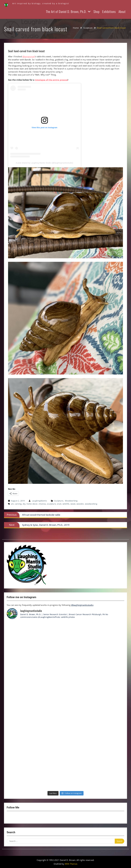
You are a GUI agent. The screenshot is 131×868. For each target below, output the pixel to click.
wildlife (66, 504)
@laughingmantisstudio (82, 605)
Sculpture (59, 501)
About (122, 11)
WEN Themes (71, 864)
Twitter (24, 817)
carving (18, 504)
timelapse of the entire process (51, 80)
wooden (80, 504)
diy (24, 504)
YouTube (17, 817)
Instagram (10, 817)
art (12, 504)
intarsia (42, 504)
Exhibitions (109, 11)
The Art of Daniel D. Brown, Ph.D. (66, 11)
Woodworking (71, 501)
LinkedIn (31, 817)
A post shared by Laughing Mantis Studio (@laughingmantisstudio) (45, 163)
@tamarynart (29, 56)
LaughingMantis (39, 501)
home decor (32, 504)
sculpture (51, 504)
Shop (97, 11)
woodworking (91, 504)
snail (59, 504)
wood (73, 504)
